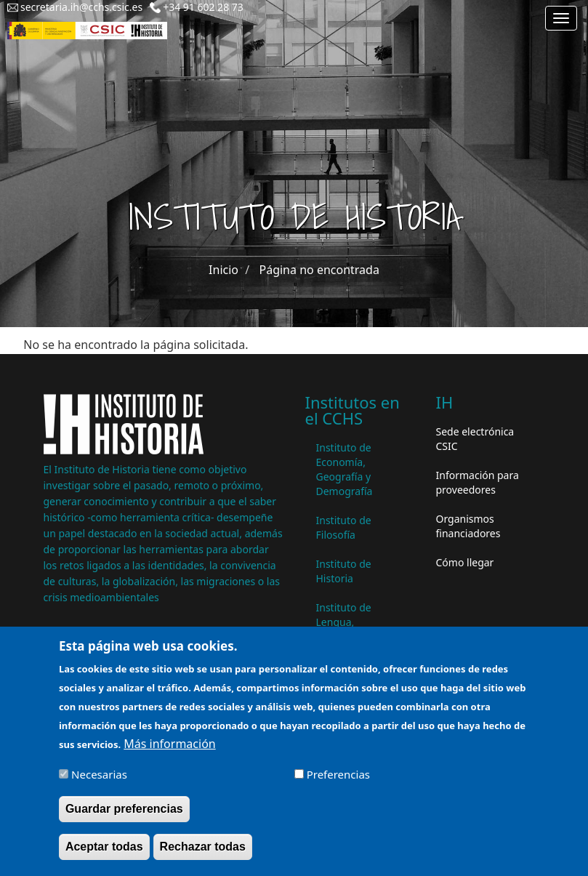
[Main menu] (561, 18)
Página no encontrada (319, 270)
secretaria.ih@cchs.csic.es (81, 7)
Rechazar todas (203, 856)
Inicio (223, 270)
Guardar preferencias (124, 818)
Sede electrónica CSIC (475, 439)
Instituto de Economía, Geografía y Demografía (345, 469)
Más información (169, 754)
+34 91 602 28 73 (203, 7)
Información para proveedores (478, 482)
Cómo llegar (465, 562)
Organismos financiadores (468, 526)
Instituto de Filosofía (344, 527)
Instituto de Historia (344, 571)
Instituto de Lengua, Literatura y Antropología (347, 629)
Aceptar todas (104, 856)
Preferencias (338, 784)
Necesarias (99, 784)
